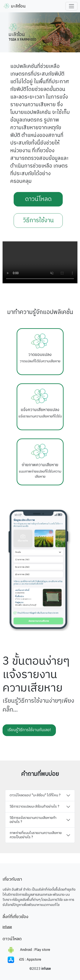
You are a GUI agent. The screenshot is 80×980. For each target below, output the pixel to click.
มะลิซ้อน (15, 6)
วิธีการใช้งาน (38, 221)
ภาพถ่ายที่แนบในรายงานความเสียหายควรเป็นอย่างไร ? (36, 835)
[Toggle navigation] (71, 6)
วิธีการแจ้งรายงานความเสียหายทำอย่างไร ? (33, 820)
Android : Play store (29, 950)
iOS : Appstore (24, 960)
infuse (7, 927)
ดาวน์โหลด (38, 199)
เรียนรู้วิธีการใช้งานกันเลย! (29, 730)
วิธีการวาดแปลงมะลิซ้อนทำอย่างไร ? (34, 807)
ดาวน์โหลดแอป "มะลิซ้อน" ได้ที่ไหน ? (35, 795)
